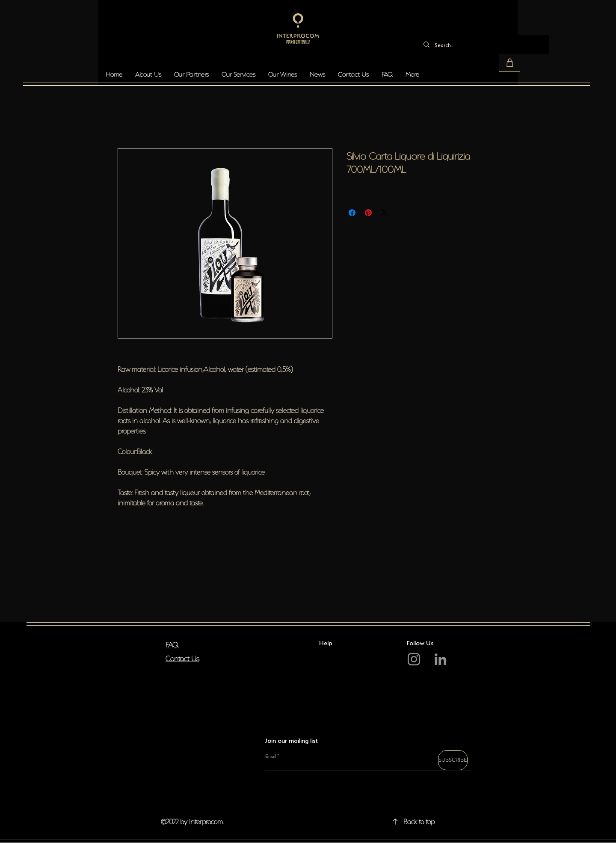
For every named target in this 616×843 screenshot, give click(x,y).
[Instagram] (414, 659)
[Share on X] (385, 213)
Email (271, 756)
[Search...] (483, 44)
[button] (509, 63)
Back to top (419, 821)
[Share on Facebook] (352, 213)
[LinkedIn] (440, 659)
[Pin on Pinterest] (368, 213)
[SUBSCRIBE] (453, 760)
